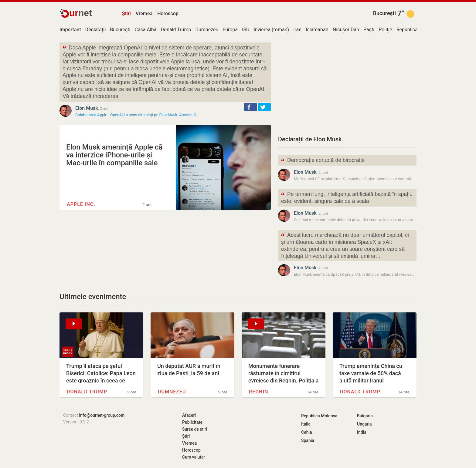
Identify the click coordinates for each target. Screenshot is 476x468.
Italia (306, 424)
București (384, 13)
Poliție (385, 30)
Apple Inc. (81, 204)
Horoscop (168, 13)
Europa (230, 30)
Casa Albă (145, 30)
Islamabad (317, 30)
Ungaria (364, 424)
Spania (308, 440)
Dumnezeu (207, 30)
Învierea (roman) (271, 30)
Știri (126, 13)
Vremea (144, 13)
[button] (250, 107)
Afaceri (189, 415)
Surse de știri (195, 429)
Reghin (258, 392)
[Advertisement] (347, 85)
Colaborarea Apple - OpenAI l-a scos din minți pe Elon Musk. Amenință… (137, 115)
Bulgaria (365, 416)
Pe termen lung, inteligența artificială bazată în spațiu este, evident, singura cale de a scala (347, 197)
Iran (297, 30)
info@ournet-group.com (102, 415)
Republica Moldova (319, 416)
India (362, 432)
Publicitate (192, 422)
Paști (369, 30)
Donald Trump (176, 30)
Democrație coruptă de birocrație (323, 161)
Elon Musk (87, 108)
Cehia (307, 432)
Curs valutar (194, 457)
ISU (246, 30)
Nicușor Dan (346, 30)
